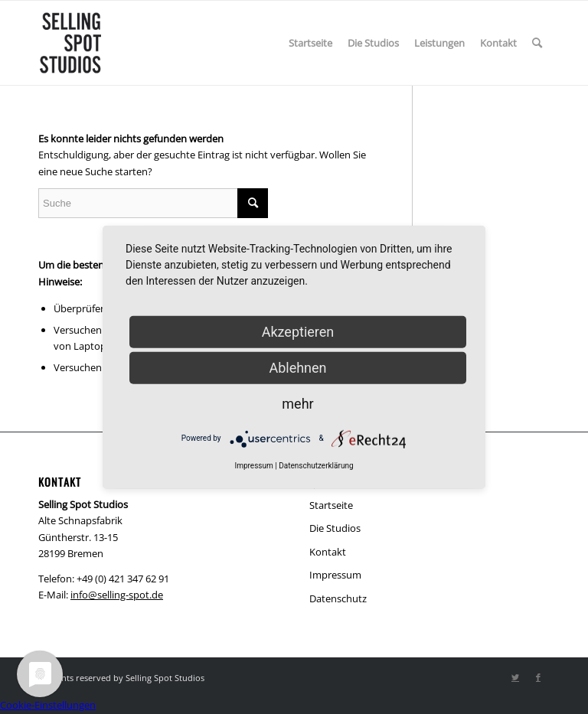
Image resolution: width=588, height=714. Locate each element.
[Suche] (537, 43)
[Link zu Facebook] (538, 677)
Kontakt (328, 552)
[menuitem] (310, 43)
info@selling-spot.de (117, 595)
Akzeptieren (298, 331)
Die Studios (335, 528)
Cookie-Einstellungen (48, 705)
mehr (297, 403)
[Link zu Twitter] (515, 677)
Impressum (335, 575)
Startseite (331, 505)
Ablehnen (297, 367)
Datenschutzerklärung (316, 465)
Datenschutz (338, 598)
